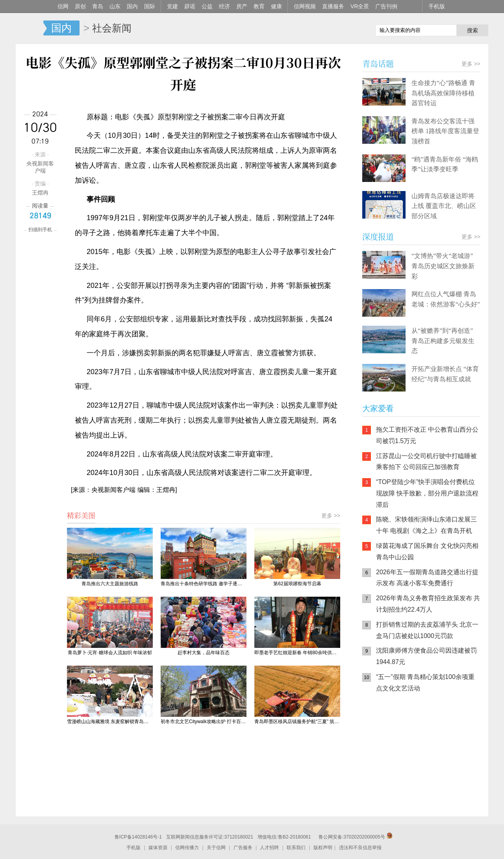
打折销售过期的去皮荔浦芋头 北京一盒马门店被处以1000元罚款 (427, 630)
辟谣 (190, 6)
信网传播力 (187, 848)
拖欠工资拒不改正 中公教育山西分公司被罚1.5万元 (427, 435)
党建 (172, 6)
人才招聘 (269, 848)
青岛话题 (378, 64)
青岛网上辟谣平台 (386, 781)
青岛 (98, 6)
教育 (259, 6)
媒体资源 (158, 848)
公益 (207, 6)
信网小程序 (433, 750)
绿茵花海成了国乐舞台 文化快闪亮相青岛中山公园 (427, 551)
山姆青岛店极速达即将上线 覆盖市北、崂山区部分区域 (444, 206)
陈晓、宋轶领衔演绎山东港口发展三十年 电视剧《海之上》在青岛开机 (426, 525)
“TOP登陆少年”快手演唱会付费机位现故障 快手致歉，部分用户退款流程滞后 (427, 493)
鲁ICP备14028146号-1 (138, 837)
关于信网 (216, 848)
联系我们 (296, 848)
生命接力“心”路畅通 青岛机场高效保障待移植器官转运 (443, 93)
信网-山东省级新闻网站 (30, 28)
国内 (132, 6)
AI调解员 (433, 781)
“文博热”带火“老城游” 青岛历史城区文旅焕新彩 (443, 266)
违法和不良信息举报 (360, 848)
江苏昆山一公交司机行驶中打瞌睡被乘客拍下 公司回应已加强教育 (426, 462)
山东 (115, 6)
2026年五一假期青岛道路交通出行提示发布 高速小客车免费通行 (427, 578)
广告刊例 (386, 6)
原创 (80, 6)
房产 (242, 6)
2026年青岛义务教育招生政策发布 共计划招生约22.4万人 (428, 604)
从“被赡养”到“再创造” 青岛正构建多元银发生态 (443, 341)
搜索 (472, 30)
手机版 (437, 6)
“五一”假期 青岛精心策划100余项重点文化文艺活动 (425, 683)
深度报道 (378, 237)
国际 (150, 6)
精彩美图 (81, 515)
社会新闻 (112, 28)
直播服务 (333, 6)
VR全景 (360, 6)
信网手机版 (386, 750)
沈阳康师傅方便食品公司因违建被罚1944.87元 (426, 656)
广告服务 (243, 848)
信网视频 (305, 6)
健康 (276, 6)
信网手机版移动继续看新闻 (329, 29)
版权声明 (323, 848)
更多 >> (331, 516)
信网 (63, 6)
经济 (224, 6)
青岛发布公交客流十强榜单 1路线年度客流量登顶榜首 (445, 131)
